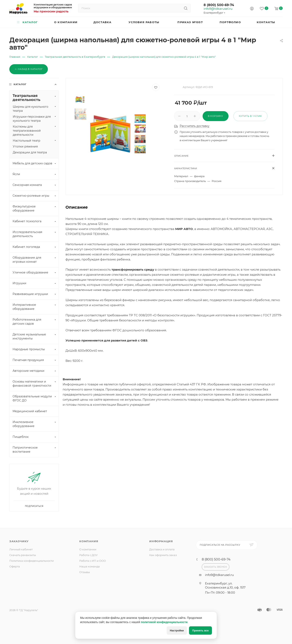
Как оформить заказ (163, 555)
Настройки (177, 630)
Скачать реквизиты (23, 555)
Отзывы (85, 572)
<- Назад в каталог (29, 69)
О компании (88, 549)
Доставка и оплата (162, 549)
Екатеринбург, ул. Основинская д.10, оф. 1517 (225, 585)
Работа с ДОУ (89, 555)
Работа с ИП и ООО (93, 561)
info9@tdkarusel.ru (218, 9)
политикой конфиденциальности (164, 622)
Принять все (200, 630)
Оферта (15, 566)
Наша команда (90, 566)
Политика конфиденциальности (32, 561)
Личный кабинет (21, 549)
